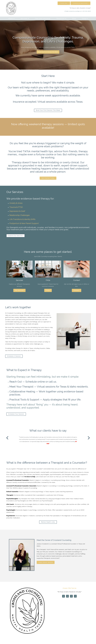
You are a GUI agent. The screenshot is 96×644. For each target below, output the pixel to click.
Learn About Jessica (47, 567)
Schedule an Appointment (80, 3)
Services (24, 18)
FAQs (48, 292)
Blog (74, 18)
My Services (19, 292)
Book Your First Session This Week (48, 52)
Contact (77, 292)
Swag (84, 18)
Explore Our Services (16, 237)
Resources (61, 18)
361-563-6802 (87, 11)
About (11, 18)
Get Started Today (48, 179)
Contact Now (64, 3)
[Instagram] (67, 600)
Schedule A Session (15, 359)
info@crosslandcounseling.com (73, 11)
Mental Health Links (48, 526)
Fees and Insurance (43, 18)
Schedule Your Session (17, 417)
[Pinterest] (71, 600)
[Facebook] (63, 600)
